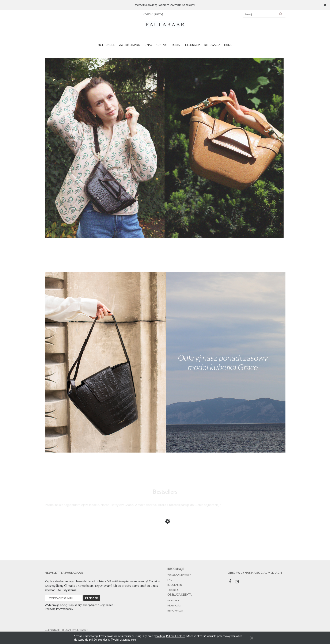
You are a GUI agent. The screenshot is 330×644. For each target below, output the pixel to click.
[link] (165, 147)
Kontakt (173, 600)
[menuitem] (106, 45)
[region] (165, 147)
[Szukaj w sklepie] (260, 14)
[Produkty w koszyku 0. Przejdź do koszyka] (153, 14)
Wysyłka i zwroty (179, 575)
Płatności (174, 605)
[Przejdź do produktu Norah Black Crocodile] (79, 546)
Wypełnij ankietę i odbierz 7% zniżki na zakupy (165, 5)
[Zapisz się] (92, 598)
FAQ (170, 580)
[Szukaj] (281, 14)
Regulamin (175, 585)
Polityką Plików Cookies (170, 636)
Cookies (173, 590)
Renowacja (175, 611)
